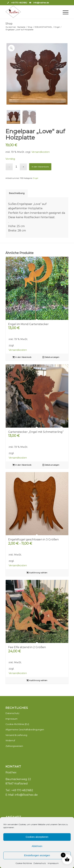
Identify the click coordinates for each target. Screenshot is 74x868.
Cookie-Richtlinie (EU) (17, 724)
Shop (9, 24)
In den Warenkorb (40, 167)
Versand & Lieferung (16, 735)
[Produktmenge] (16, 167)
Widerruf (10, 740)
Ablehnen (37, 846)
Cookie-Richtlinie (24, 863)
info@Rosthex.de (26, 795)
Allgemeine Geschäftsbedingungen (25, 729)
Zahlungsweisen (14, 746)
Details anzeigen (51, 357)
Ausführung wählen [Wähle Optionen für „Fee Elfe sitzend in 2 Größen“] (37, 680)
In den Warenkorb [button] (22, 357)
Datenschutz (40, 863)
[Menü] (64, 12)
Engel (36, 178)
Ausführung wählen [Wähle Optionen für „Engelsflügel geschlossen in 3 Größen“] (37, 573)
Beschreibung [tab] (17, 193)
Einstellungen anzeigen (37, 855)
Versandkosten (41, 152)
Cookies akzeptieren (37, 837)
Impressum (53, 863)
